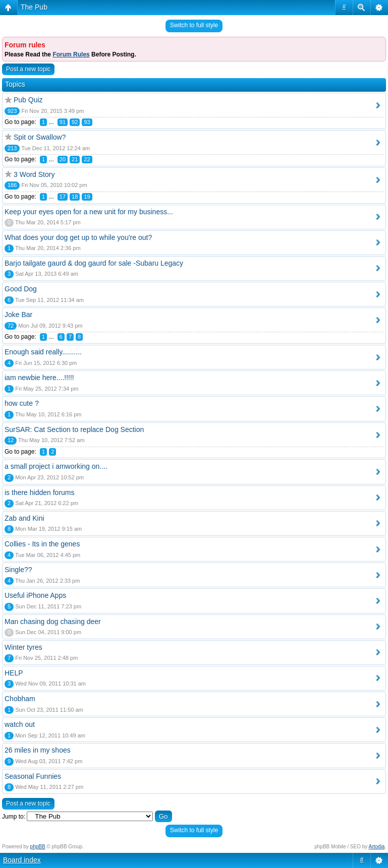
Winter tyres (23, 647)
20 (63, 159)
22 (87, 159)
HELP (14, 673)
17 (63, 197)
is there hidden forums (40, 492)
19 (87, 197)
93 (87, 122)
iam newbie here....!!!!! (39, 378)
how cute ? (22, 403)
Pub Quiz (28, 100)
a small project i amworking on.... (56, 466)
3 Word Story (34, 174)
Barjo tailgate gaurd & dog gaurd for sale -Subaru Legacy (94, 263)
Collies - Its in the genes (42, 544)
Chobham (20, 699)
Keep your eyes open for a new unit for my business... (89, 212)
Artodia (377, 847)
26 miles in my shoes (38, 750)
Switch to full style (194, 25)
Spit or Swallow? (40, 137)
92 (75, 122)
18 (75, 197)
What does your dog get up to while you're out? (78, 237)
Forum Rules (71, 54)
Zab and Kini (24, 518)
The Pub (34, 7)
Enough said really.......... (43, 352)
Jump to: (14, 817)
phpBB (38, 847)
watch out (20, 724)
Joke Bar (18, 315)
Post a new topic (28, 69)
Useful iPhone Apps (35, 595)
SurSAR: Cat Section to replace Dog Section (74, 429)
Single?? (18, 570)
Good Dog (21, 289)
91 (63, 122)
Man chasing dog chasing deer (53, 622)
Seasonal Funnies (33, 776)
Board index (22, 860)
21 (75, 159)
